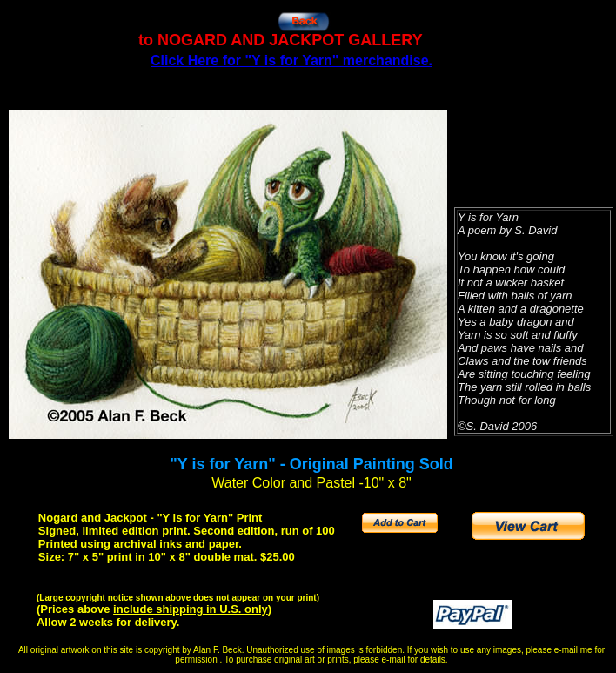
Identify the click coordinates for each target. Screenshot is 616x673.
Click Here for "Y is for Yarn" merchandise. (291, 61)
